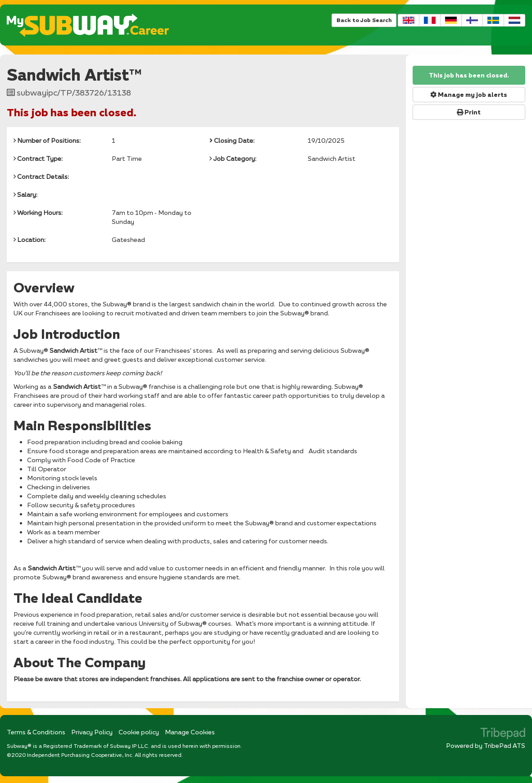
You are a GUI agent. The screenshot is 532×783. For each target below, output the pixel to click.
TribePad (503, 734)
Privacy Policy (92, 732)
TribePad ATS (505, 745)
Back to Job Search (364, 20)
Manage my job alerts (469, 95)
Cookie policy (139, 732)
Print (469, 112)
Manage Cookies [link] (190, 732)
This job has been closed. (469, 75)
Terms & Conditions (36, 732)
